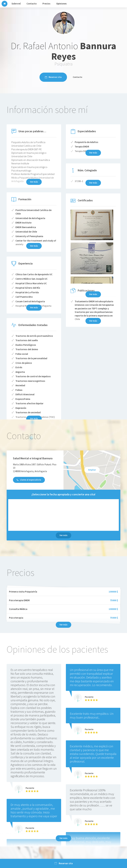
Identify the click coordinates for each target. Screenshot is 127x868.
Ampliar (92, 470)
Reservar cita (53, 77)
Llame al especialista (29, 480)
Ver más (93, 294)
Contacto (77, 77)
